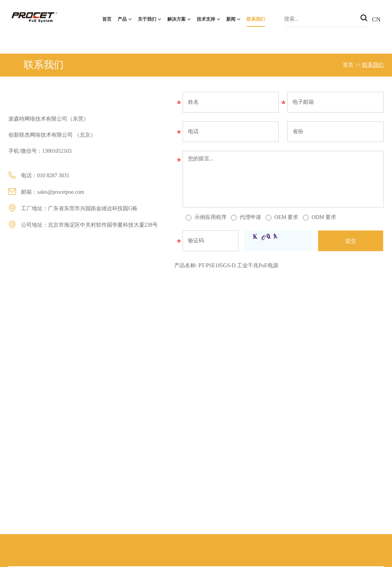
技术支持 (206, 19)
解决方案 (176, 19)
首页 (107, 19)
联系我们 (256, 19)
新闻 (231, 19)
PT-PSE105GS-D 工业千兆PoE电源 (238, 266)
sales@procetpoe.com (61, 192)
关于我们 (147, 19)
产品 (122, 19)
